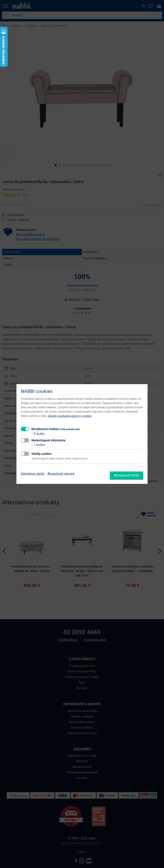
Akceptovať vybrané (61, 474)
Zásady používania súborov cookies (70, 416)
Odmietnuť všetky (33, 474)
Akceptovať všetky (127, 475)
